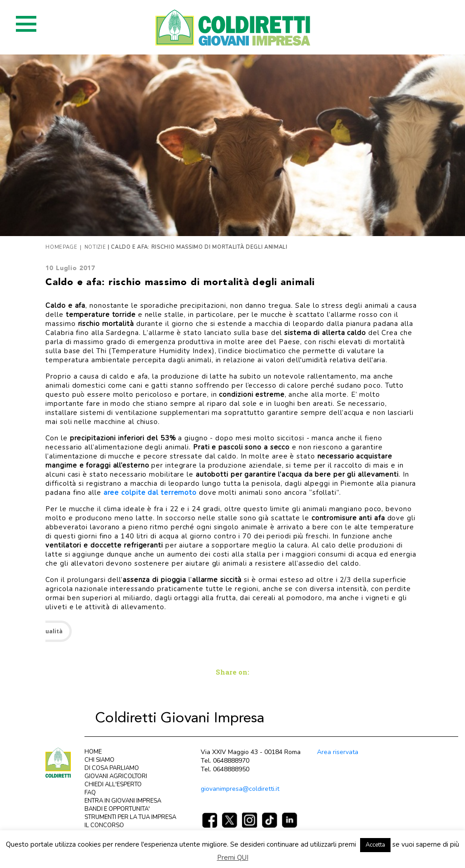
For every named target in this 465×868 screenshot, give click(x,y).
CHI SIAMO (99, 760)
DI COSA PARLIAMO (112, 768)
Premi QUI (233, 858)
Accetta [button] (375, 845)
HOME (93, 752)
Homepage (61, 247)
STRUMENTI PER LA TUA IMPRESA (130, 817)
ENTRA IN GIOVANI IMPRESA (123, 801)
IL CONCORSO (104, 825)
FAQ (90, 793)
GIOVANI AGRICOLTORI (116, 776)
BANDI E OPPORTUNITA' (117, 809)
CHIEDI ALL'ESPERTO (113, 784)
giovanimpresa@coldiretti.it (240, 789)
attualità (49, 631)
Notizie (95, 247)
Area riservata (338, 752)
